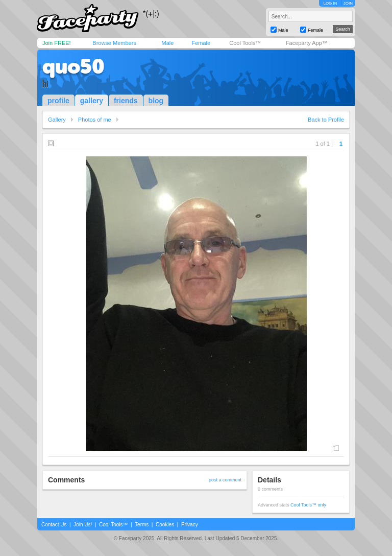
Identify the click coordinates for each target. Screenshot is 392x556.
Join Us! (83, 525)
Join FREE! (57, 43)
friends (126, 101)
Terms (142, 525)
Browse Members (114, 43)
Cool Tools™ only (308, 505)
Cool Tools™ (245, 43)
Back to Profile (326, 120)
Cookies (165, 525)
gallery (92, 101)
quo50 (73, 66)
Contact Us (54, 525)
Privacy (190, 525)
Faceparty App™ (307, 43)
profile (58, 101)
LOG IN (330, 3)
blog (156, 101)
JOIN (348, 3)
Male (167, 43)
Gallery (57, 120)
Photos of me (95, 120)
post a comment (225, 480)
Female (201, 43)
